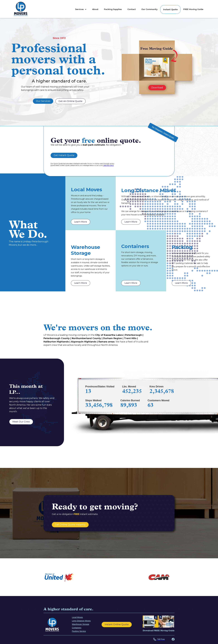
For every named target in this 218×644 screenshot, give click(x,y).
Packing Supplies (113, 9)
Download (157, 88)
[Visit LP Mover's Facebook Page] (173, 640)
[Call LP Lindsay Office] (159, 640)
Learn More (81, 222)
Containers (77, 628)
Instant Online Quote (117, 624)
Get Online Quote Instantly (70, 525)
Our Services (43, 101)
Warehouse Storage (81, 624)
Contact (132, 9)
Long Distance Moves (81, 621)
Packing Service (79, 631)
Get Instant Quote (64, 155)
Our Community (149, 9)
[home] (21, 9)
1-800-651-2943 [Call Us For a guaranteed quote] (108, 165)
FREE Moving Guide (193, 9)
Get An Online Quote (70, 101)
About (95, 9)
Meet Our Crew (21, 422)
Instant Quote (170, 9)
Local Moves (77, 617)
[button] (81, 9)
